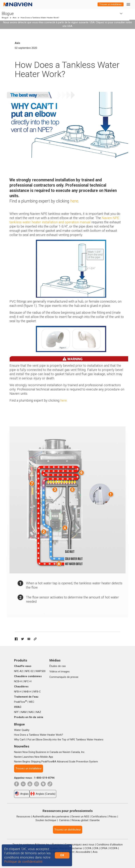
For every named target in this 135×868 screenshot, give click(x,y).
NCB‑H (18, 681)
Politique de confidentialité (23, 862)
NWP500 (41, 671)
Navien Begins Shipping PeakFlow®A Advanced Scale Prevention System (56, 762)
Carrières (64, 820)
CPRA (104, 848)
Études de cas (58, 666)
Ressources (23, 817)
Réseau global (80, 820)
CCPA (88, 848)
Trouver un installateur (111, 4)
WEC (32, 702)
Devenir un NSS (80, 817)
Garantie (95, 820)
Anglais (22, 794)
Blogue (8, 14)
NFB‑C (37, 692)
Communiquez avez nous (80, 845)
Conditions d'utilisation (110, 845)
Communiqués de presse (64, 677)
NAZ (38, 712)
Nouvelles (22, 746)
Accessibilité (83, 852)
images (65, 672)
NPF (16, 712)
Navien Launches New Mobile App (34, 757)
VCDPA (113, 848)
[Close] (70, 846)
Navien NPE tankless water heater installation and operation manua (64, 220)
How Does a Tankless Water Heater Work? (39, 735)
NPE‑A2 (18, 671)
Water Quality (22, 730)
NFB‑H (18, 692)
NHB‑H (27, 692)
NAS (31, 712)
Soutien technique (46, 820)
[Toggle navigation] (128, 4)
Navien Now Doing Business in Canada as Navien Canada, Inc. (50, 752)
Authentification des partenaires (51, 817)
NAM (24, 712)
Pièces (113, 817)
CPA (96, 848)
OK (62, 855)
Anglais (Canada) (43, 794)
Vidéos (53, 672)
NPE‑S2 (29, 671)
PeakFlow (20, 702)
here (64, 400)
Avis (15, 18)
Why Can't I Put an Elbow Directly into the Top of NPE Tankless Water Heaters (59, 740)
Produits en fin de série (29, 717)
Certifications (99, 817)
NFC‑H (28, 681)
